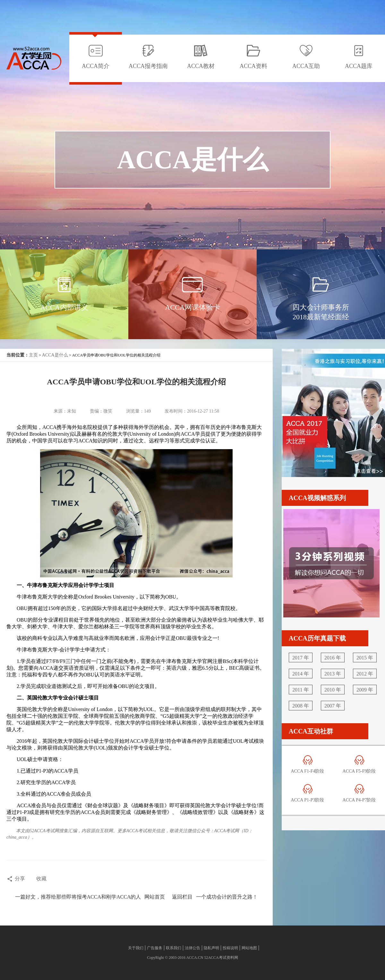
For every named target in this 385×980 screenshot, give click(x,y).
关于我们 (136, 948)
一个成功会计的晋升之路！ (227, 897)
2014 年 (301, 674)
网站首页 (155, 897)
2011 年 (300, 690)
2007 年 (333, 706)
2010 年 (333, 690)
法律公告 (193, 948)
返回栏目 (182, 897)
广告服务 (155, 948)
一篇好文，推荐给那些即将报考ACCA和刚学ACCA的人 (78, 897)
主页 (33, 355)
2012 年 (365, 674)
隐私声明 (211, 948)
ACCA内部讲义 (64, 307)
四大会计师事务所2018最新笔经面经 (321, 312)
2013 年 (333, 674)
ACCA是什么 (55, 355)
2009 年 (365, 690)
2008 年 (301, 706)
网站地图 (249, 948)
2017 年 (301, 658)
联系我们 (174, 948)
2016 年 (333, 658)
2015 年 (365, 658)
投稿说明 (230, 948)
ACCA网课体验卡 (192, 307)
